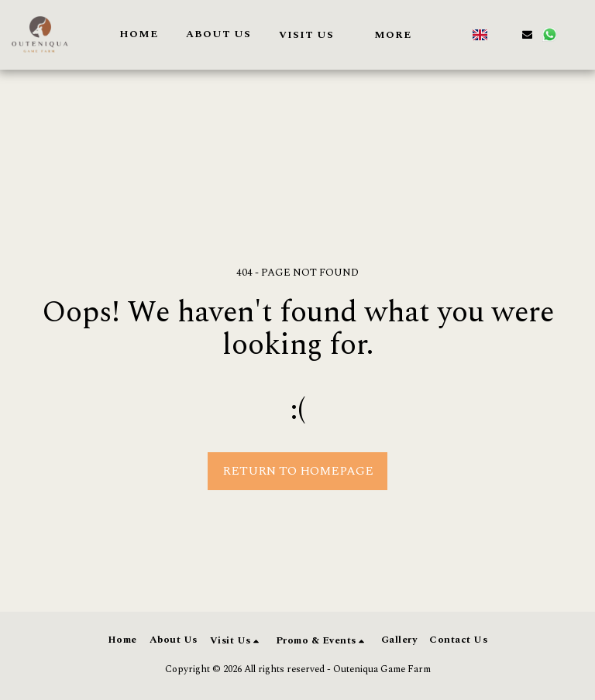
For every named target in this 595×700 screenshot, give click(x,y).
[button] (313, 34)
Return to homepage (298, 471)
